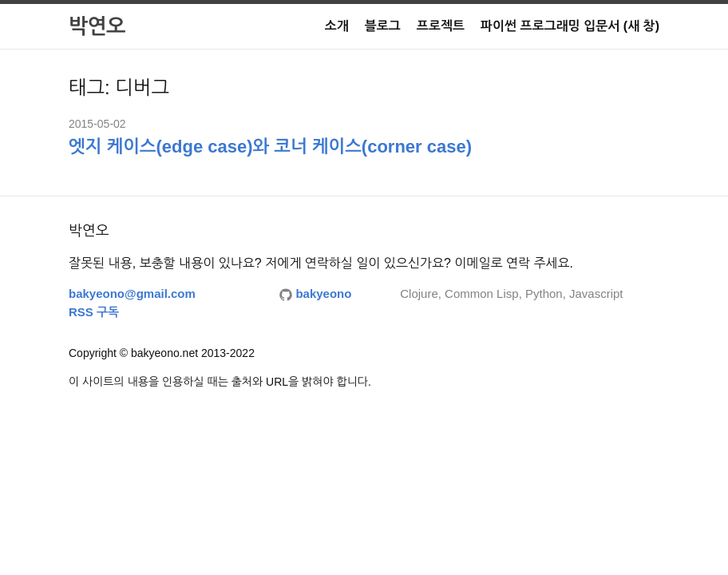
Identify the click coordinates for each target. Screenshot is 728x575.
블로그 (383, 26)
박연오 (97, 26)
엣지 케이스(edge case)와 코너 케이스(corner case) (270, 147)
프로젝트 (441, 26)
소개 (337, 26)
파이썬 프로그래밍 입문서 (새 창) (570, 26)
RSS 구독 (94, 312)
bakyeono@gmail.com (132, 293)
